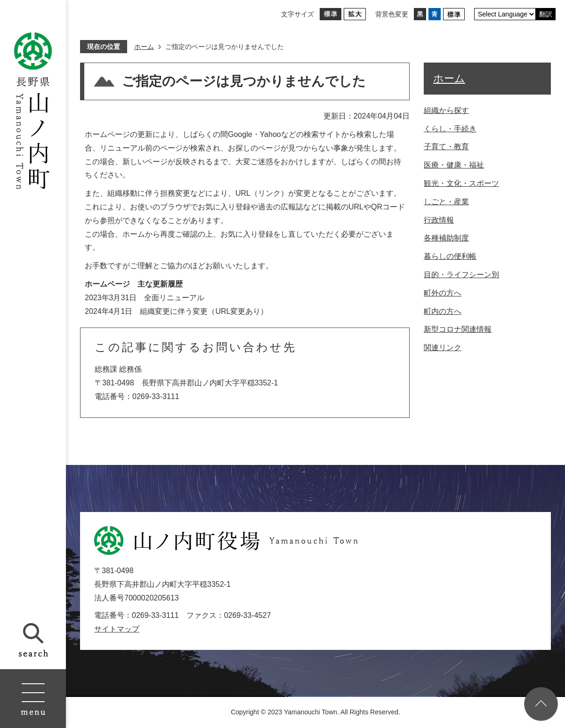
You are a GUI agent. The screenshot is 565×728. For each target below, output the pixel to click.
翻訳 (546, 14)
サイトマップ (117, 629)
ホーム (144, 47)
